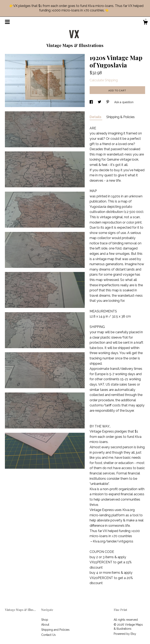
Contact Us (48, 635)
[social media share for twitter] (100, 102)
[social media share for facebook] (92, 102)
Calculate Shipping (104, 80)
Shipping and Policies (55, 630)
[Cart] (145, 23)
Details (96, 117)
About (45, 625)
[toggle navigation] (7, 22)
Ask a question (124, 102)
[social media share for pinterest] (108, 102)
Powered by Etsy (125, 634)
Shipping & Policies (121, 117)
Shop (45, 620)
